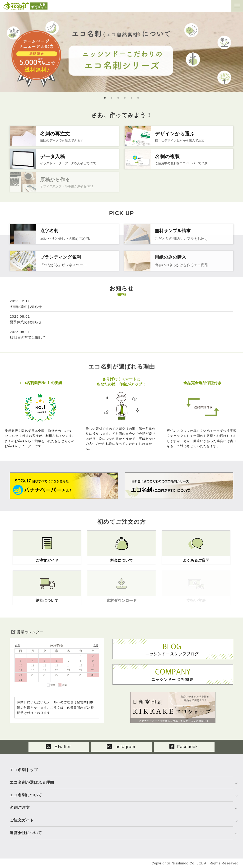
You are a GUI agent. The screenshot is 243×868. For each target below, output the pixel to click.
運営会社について (26, 833)
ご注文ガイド (22, 820)
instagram (121, 746)
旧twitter (58, 746)
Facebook (184, 746)
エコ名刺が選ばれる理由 (32, 782)
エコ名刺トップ (24, 770)
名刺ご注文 (20, 808)
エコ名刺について (26, 795)
